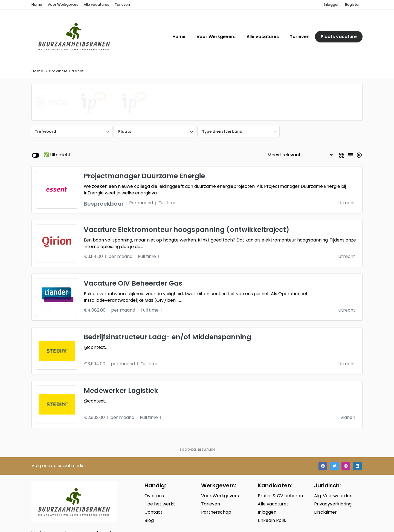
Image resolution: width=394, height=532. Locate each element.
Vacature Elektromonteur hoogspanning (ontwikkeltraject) (186, 187)
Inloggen (332, 5)
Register (352, 5)
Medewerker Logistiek (121, 348)
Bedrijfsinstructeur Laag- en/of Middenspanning (167, 294)
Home (37, 71)
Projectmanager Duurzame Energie (144, 133)
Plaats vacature (339, 37)
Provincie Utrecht (66, 71)
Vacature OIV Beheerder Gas (133, 240)
